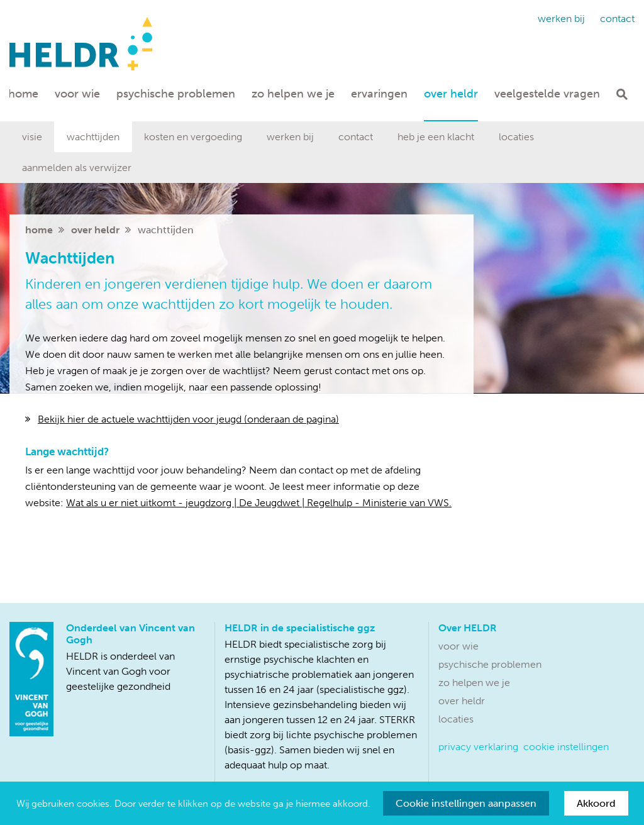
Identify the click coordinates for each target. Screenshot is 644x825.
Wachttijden (93, 137)
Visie (32, 137)
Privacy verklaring (478, 747)
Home (23, 94)
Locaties (516, 137)
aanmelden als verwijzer (77, 168)
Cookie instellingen (566, 747)
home (39, 230)
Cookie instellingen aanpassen (466, 803)
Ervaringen (379, 94)
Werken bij (561, 19)
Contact (617, 19)
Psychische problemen (176, 94)
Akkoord (596, 803)
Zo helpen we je (293, 94)
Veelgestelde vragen (547, 94)
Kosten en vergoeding (193, 137)
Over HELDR (451, 94)
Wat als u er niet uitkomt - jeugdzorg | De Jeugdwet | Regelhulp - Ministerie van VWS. (259, 503)
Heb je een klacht (436, 137)
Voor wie (77, 94)
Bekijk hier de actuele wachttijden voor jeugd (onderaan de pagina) (188, 419)
